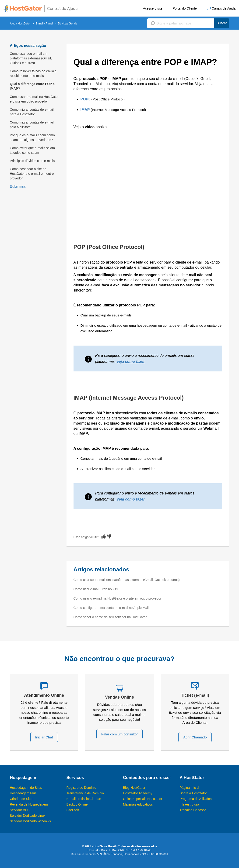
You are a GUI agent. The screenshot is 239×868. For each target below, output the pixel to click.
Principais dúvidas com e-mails (32, 161)
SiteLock (73, 810)
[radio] (104, 536)
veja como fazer (131, 362)
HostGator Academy (138, 793)
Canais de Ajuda (221, 9)
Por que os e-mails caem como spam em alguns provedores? (32, 137)
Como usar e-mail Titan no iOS (96, 589)
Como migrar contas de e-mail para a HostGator (32, 112)
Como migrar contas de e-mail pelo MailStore (32, 125)
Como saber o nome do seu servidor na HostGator (110, 617)
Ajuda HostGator (20, 24)
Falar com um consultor (120, 734)
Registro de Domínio (81, 788)
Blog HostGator (134, 788)
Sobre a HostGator (193, 793)
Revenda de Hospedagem (29, 804)
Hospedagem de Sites (26, 788)
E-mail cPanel (44, 24)
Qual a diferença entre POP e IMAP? (32, 86)
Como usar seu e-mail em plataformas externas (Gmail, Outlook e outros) (31, 58)
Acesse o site (153, 8)
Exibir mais (18, 186)
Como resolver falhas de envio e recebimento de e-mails (33, 73)
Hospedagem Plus (23, 793)
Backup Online (77, 804)
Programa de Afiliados (196, 799)
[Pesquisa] (188, 23)
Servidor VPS (20, 810)
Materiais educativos (138, 804)
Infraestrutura (189, 804)
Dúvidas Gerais (67, 24)
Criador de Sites (21, 799)
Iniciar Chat (44, 737)
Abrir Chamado (195, 737)
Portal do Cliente (185, 8)
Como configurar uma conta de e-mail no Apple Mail (111, 608)
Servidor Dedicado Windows (30, 821)
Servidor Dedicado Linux (28, 816)
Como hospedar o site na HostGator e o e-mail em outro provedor (32, 174)
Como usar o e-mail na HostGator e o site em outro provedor (34, 99)
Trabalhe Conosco (193, 810)
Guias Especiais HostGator (143, 799)
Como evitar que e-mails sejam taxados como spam (32, 150)
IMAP (85, 110)
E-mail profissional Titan (84, 799)
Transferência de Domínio (85, 793)
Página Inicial (189, 788)
